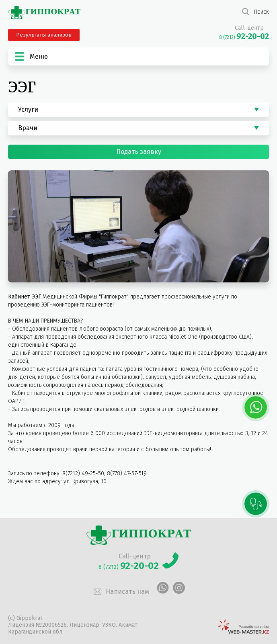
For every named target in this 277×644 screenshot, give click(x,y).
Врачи (28, 128)
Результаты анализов (44, 35)
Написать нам (121, 592)
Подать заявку (139, 152)
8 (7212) (244, 37)
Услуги (28, 109)
